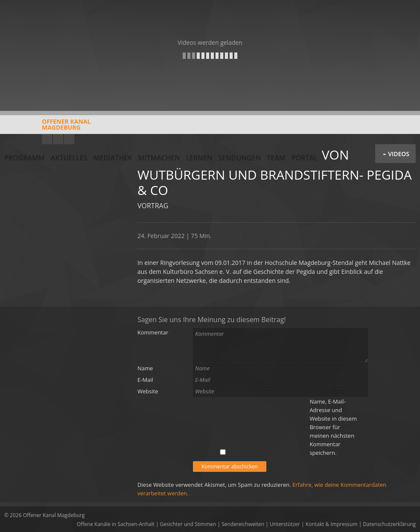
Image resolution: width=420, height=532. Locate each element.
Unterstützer (285, 524)
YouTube (47, 139)
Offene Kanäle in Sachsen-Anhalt (116, 524)
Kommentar (153, 332)
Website (148, 391)
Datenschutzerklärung (389, 524)
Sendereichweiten (243, 524)
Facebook (58, 139)
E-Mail (145, 380)
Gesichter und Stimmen (188, 524)
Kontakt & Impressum (332, 524)
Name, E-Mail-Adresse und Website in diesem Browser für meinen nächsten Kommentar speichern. (333, 427)
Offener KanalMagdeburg (47, 128)
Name (145, 368)
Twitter (69, 139)
